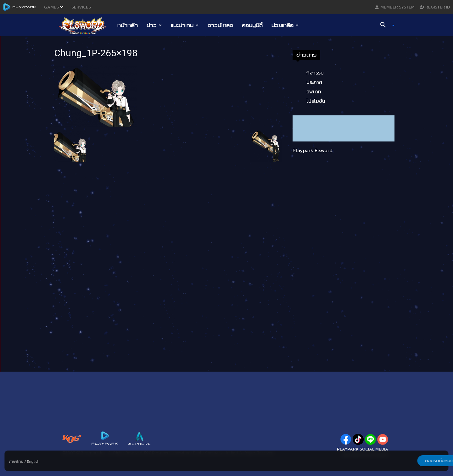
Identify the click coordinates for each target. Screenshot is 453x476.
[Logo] (86, 25)
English (33, 462)
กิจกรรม (315, 73)
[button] (385, 25)
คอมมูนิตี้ (252, 25)
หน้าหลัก (128, 25)
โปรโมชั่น (316, 101)
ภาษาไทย (16, 462)
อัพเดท (314, 91)
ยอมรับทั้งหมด (416, 461)
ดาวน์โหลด (220, 25)
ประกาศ (314, 82)
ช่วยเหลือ (285, 25)
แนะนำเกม (185, 25)
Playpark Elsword (313, 150)
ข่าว (154, 25)
